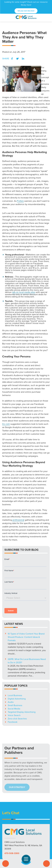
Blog (37, 842)
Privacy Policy (26, 845)
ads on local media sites (24, 292)
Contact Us (46, 864)
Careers (45, 842)
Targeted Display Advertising (22, 675)
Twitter (17, 59)
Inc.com (6, 424)
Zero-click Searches (17, 682)
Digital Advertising (17, 662)
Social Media (14, 672)
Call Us (6, 864)
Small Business (15, 668)
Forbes (20, 201)
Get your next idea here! (26, 11)
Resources (28, 842)
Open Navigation (27, 859)
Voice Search (14, 678)
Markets (18, 842)
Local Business (15, 658)
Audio (11, 665)
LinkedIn (23, 59)
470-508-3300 (12, 816)
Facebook (12, 59)
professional (18, 520)
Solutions (8, 842)
